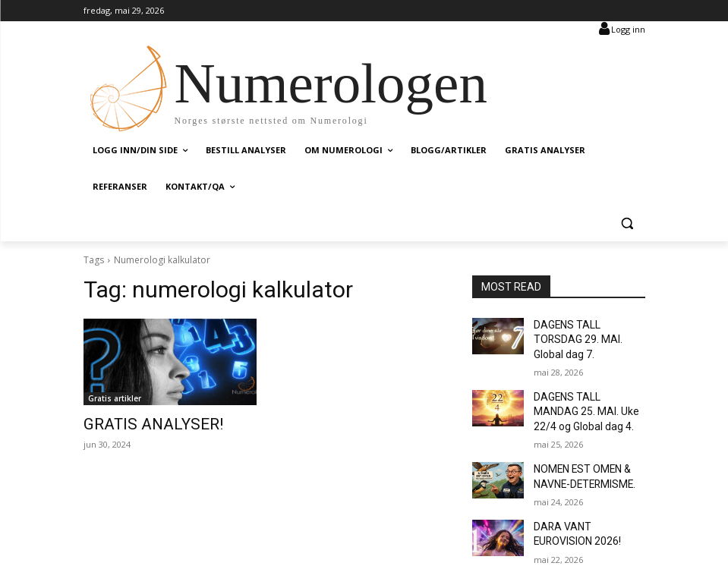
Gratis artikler (115, 398)
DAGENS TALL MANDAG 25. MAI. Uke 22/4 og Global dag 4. (583, 390)
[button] (627, 223)
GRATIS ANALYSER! (138, 423)
